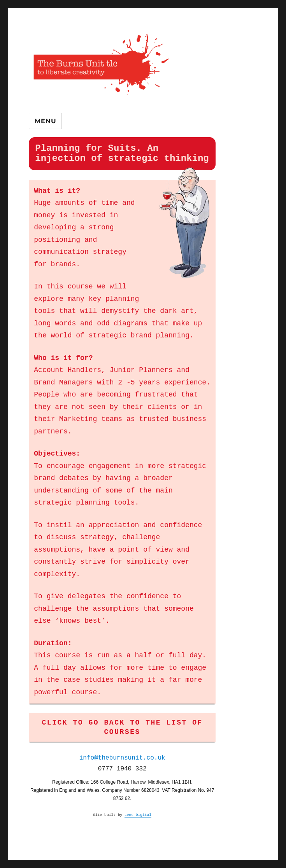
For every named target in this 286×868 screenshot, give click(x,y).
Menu (45, 121)
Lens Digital (138, 815)
